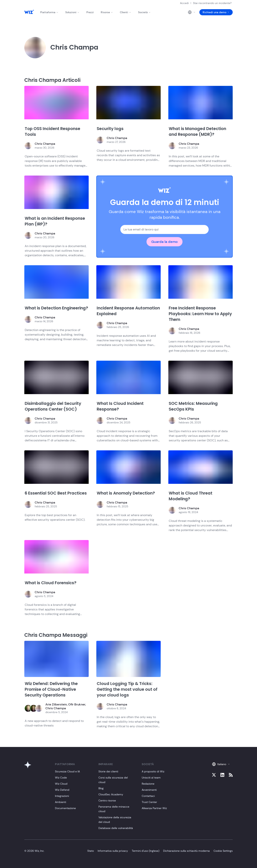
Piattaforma (49, 12)
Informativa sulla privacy (113, 851)
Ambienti (61, 802)
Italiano (221, 764)
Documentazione (65, 808)
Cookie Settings (223, 851)
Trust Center (149, 802)
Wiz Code (61, 778)
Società (144, 12)
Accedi (184, 3)
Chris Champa (45, 144)
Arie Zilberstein (56, 704)
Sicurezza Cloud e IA (67, 771)
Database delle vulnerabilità (116, 828)
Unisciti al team (151, 778)
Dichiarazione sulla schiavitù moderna (186, 851)
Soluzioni (72, 12)
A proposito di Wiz (153, 771)
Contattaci (148, 796)
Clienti (126, 12)
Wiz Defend (62, 790)
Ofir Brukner (77, 704)
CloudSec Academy (111, 794)
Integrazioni (62, 796)
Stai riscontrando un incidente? (212, 3)
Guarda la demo (165, 242)
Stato (91, 851)
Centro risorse (107, 800)
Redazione (148, 784)
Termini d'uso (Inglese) (146, 851)
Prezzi (90, 12)
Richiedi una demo (216, 12)
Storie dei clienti (108, 771)
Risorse (107, 12)
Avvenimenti (149, 790)
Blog (101, 788)
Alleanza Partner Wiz (154, 808)
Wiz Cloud (61, 784)
